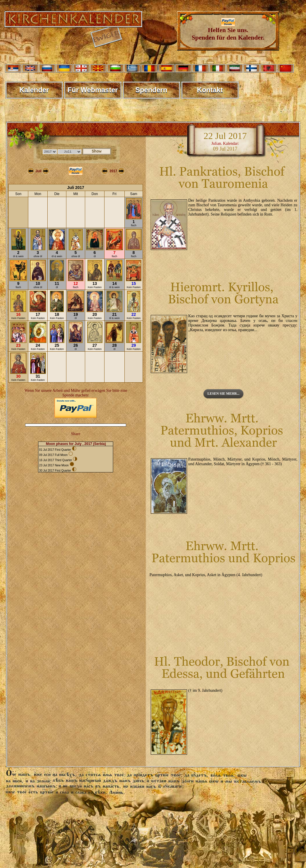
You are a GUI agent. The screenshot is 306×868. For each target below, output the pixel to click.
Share (76, 434)
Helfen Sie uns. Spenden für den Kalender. (228, 31)
